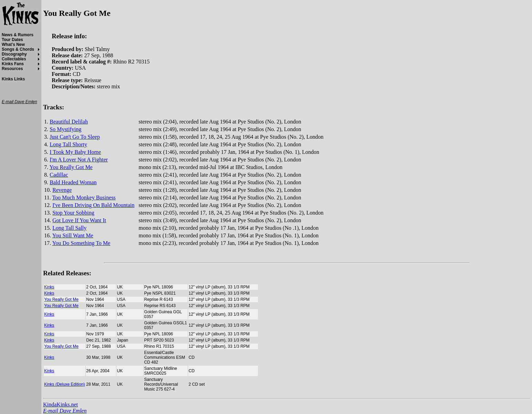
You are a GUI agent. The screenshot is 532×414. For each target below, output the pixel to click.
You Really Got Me (71, 167)
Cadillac (59, 175)
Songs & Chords (18, 49)
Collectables (14, 59)
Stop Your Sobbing (73, 213)
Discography (14, 54)
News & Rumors (18, 35)
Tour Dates (12, 40)
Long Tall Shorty (68, 144)
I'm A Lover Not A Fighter (79, 160)
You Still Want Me (73, 235)
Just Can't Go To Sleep (75, 137)
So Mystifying (66, 129)
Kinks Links (13, 79)
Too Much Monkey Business (84, 198)
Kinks (49, 287)
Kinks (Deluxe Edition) (64, 384)
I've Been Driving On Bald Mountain (93, 205)
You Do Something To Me (81, 243)
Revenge (62, 190)
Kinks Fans (13, 64)
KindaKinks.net (61, 405)
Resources (12, 69)
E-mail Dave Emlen (65, 411)
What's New (13, 45)
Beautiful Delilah (69, 122)
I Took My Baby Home (75, 152)
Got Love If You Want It (79, 220)
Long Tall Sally (69, 228)
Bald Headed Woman (73, 182)
